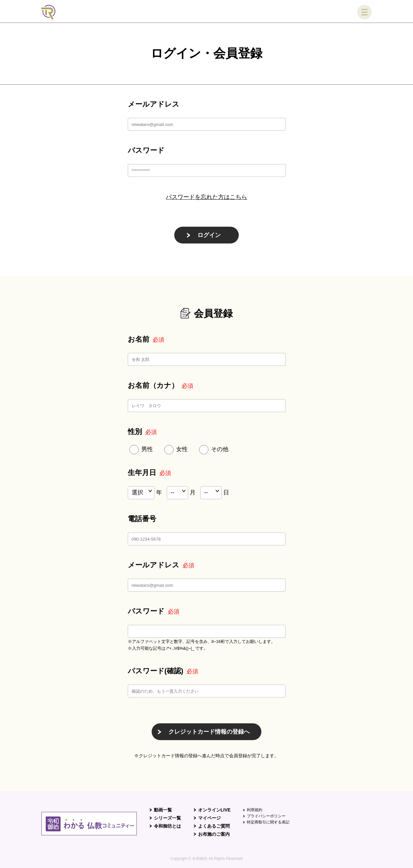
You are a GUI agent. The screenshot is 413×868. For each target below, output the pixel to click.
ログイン (209, 235)
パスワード (146, 150)
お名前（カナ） (161, 385)
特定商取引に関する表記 (268, 822)
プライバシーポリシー (266, 816)
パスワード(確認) (163, 671)
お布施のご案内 (214, 834)
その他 (220, 449)
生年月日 (149, 473)
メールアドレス (154, 104)
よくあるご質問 (214, 826)
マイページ (209, 818)
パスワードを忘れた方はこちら (206, 197)
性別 (142, 432)
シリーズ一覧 (167, 818)
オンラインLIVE (214, 810)
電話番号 (142, 519)
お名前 (146, 339)
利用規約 (255, 810)
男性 (147, 449)
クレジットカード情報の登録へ (209, 732)
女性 (182, 449)
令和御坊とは (167, 826)
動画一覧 (163, 810)
